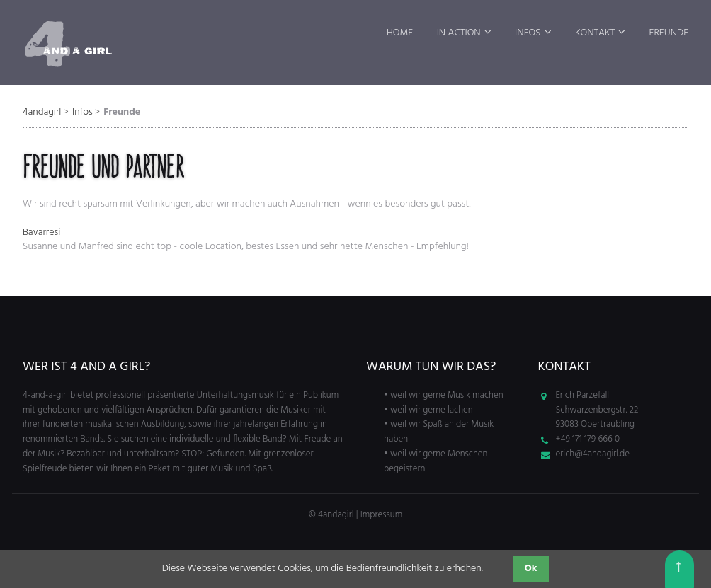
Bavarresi (41, 232)
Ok (531, 569)
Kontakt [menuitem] (595, 33)
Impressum (381, 515)
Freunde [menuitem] (669, 33)
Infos (83, 112)
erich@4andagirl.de (593, 454)
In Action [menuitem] (459, 33)
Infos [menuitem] (528, 33)
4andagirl (42, 112)
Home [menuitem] (400, 33)
